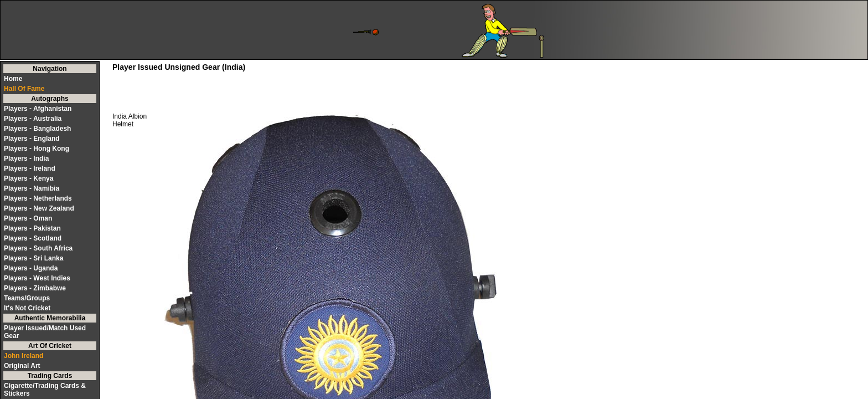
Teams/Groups (27, 298)
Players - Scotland (33, 238)
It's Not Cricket (27, 308)
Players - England (32, 139)
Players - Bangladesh (37, 129)
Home (13, 79)
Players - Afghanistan (38, 109)
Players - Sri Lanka (33, 258)
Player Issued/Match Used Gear (45, 332)
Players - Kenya (29, 178)
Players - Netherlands (38, 198)
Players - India (26, 158)
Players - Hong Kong (37, 149)
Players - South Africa (38, 248)
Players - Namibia (32, 188)
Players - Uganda (31, 268)
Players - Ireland (30, 168)
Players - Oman (28, 218)
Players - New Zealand (39, 208)
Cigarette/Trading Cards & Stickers (45, 390)
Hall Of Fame (24, 89)
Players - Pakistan (32, 228)
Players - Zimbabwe (35, 288)
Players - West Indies (37, 278)
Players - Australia (33, 119)
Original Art (22, 366)
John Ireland (24, 356)
